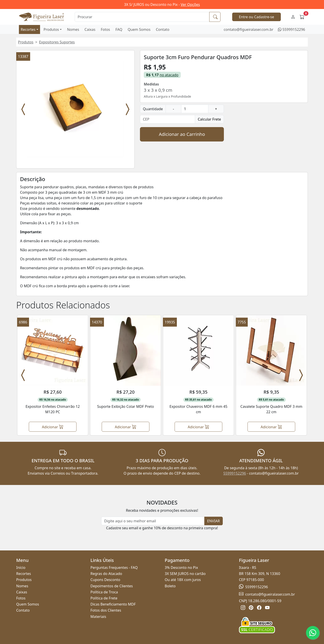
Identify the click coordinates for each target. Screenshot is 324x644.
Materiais (98, 617)
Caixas (90, 29)
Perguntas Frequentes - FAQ (114, 568)
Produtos (51, 29)
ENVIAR (214, 521)
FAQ (119, 29)
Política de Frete (104, 598)
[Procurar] (142, 17)
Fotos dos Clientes (106, 610)
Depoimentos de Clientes (112, 586)
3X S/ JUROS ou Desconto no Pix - (162, 4)
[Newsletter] (153, 521)
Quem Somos (139, 29)
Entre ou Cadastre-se (256, 17)
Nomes (73, 29)
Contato (163, 29)
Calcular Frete (209, 119)
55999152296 (294, 29)
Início (21, 568)
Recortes (28, 29)
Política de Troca (104, 592)
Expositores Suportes (57, 42)
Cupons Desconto (105, 580)
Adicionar (53, 427)
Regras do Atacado (106, 574)
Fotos (105, 29)
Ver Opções (190, 4)
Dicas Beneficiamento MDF (113, 604)
